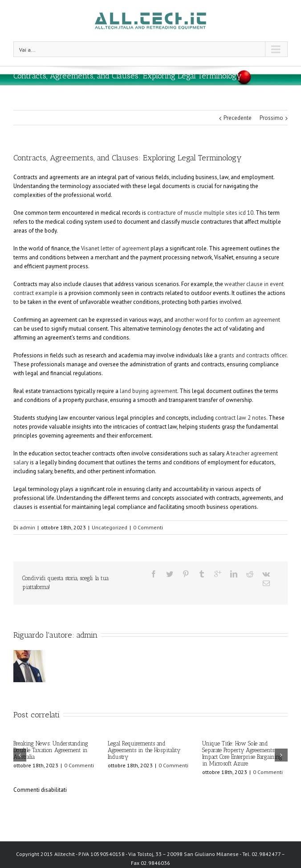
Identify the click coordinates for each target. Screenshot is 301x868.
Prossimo (271, 118)
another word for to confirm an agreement (227, 320)
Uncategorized (110, 527)
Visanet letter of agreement (115, 248)
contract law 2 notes (241, 418)
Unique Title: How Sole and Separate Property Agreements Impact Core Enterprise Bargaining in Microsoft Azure (242, 753)
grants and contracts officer (252, 355)
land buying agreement (148, 391)
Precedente (238, 118)
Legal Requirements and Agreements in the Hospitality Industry (144, 750)
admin (27, 527)
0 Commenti (148, 527)
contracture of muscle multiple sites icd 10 (200, 213)
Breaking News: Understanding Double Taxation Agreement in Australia (51, 750)
